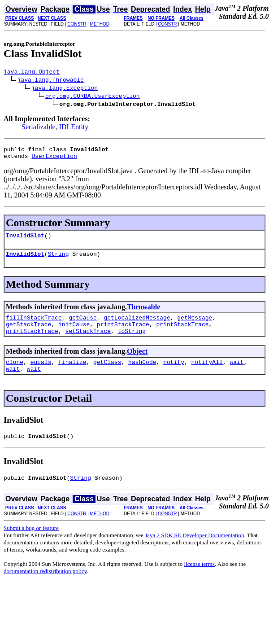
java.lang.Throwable (51, 81)
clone (15, 374)
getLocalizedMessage (137, 325)
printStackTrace (123, 333)
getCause (82, 325)
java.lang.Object (32, 73)
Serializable (39, 128)
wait (236, 374)
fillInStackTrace (34, 325)
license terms (200, 580)
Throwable (143, 313)
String (59, 260)
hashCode (142, 374)
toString (132, 342)
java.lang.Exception (65, 89)
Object (137, 362)
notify (174, 374)
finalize (72, 374)
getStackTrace (28, 333)
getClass (107, 374)
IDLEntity (74, 128)
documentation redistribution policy (45, 587)
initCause (74, 333)
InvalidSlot (25, 241)
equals (41, 374)
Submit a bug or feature (31, 544)
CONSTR (77, 24)
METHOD (100, 24)
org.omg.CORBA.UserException (93, 97)
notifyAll (207, 374)
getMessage (195, 325)
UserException (54, 160)
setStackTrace (88, 342)
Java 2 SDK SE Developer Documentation (194, 551)
